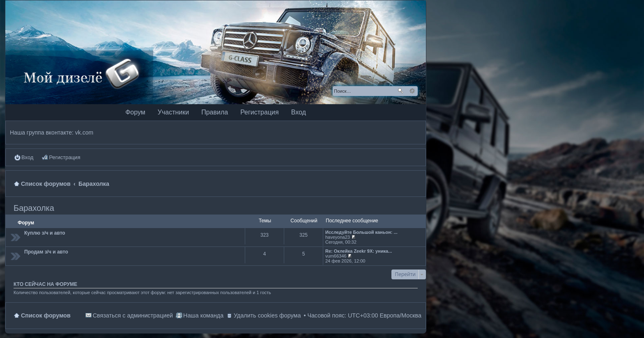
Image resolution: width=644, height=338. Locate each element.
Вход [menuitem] (27, 157)
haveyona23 (338, 237)
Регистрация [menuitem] (64, 157)
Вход (299, 112)
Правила (215, 112)
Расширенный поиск (412, 91)
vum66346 (336, 256)
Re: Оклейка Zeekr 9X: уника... (359, 251)
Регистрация (260, 112)
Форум (135, 112)
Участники (173, 112)
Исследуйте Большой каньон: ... (361, 232)
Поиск (400, 91)
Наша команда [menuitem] (203, 315)
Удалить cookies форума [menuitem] (267, 315)
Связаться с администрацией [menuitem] (133, 315)
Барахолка (34, 208)
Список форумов (46, 315)
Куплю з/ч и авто (45, 233)
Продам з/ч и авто (46, 252)
